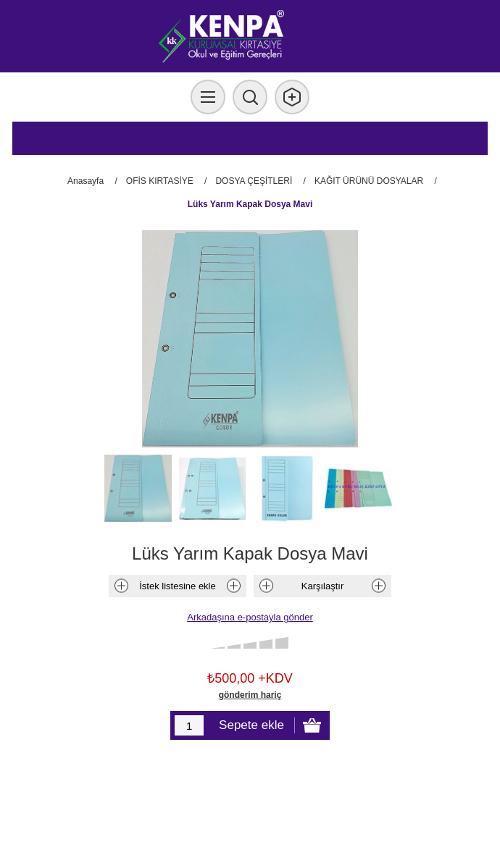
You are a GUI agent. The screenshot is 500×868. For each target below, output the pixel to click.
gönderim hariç (250, 695)
